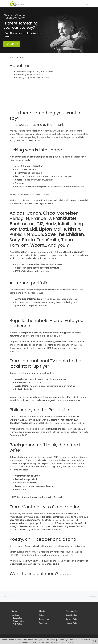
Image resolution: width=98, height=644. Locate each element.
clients (48, 264)
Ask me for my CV (68, 574)
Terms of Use (72, 611)
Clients (42, 611)
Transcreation (18, 621)
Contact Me (44, 619)
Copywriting (17, 618)
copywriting (35, 457)
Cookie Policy (72, 623)
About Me (43, 623)
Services (15, 615)
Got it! (71, 642)
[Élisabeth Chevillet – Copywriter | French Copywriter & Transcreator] (17, 3)
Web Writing (17, 624)
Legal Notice (72, 615)
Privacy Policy (72, 619)
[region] (49, 30)
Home (12, 58)
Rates (41, 615)
